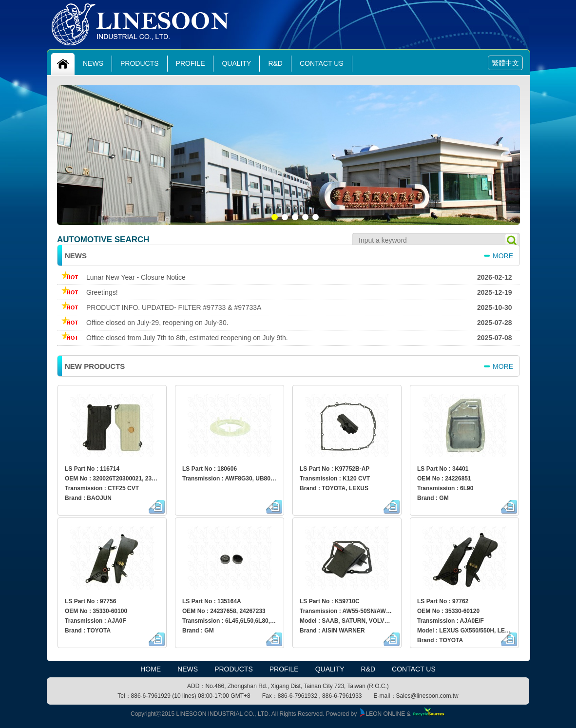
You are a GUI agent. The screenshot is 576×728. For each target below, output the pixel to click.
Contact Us (322, 63)
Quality (236, 63)
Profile (191, 63)
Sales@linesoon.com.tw (427, 696)
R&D (275, 63)
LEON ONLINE (382, 714)
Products (140, 63)
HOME (151, 669)
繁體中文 (505, 63)
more (503, 256)
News (93, 63)
